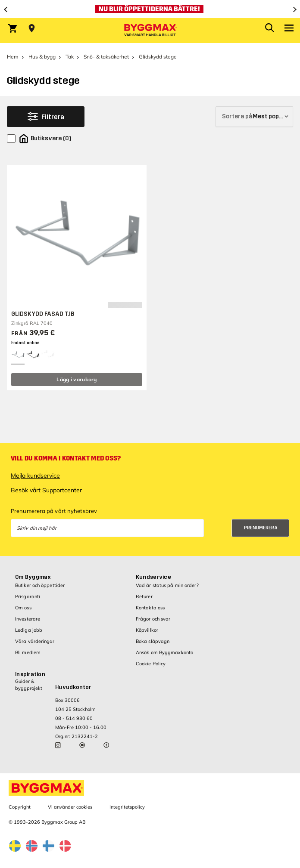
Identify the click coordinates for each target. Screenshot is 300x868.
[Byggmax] (150, 31)
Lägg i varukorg (77, 379)
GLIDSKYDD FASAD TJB (43, 314)
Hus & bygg (42, 57)
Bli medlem (28, 652)
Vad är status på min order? (167, 585)
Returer (144, 596)
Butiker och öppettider (40, 585)
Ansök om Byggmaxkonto (164, 652)
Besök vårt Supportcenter (46, 490)
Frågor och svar (153, 619)
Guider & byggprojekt (29, 684)
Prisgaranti (28, 596)
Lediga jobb (29, 630)
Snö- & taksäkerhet (106, 57)
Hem (13, 57)
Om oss (23, 608)
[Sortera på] (254, 117)
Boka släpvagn (153, 641)
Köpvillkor (147, 630)
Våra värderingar (35, 641)
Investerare (28, 619)
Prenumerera (261, 528)
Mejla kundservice (35, 476)
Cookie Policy (151, 664)
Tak (70, 57)
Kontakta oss (150, 608)
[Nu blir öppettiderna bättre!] (150, 9)
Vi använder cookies (70, 807)
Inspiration (30, 674)
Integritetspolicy (127, 807)
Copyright (20, 807)
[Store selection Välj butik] (32, 28)
